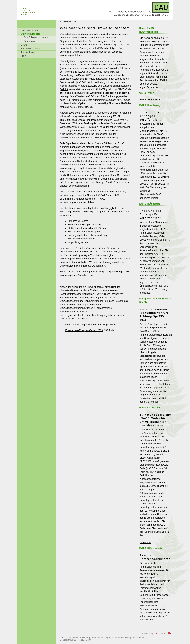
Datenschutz (28, 12)
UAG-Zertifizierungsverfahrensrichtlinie (83, 200)
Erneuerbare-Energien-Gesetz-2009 (84, 330)
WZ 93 (64, 89)
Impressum (27, 10)
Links (24, 56)
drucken (166, 634)
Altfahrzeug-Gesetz (78, 221)
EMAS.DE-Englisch (150, 100)
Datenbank (29, 41)
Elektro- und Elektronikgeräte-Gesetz (87, 228)
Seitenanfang (150, 634)
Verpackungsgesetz (78, 242)
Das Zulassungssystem (36, 37)
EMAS (24, 45)
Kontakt (25, 15)
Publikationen (28, 52)
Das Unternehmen (30, 30)
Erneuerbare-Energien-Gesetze (84, 225)
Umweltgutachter (30, 34)
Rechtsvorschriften (31, 49)
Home (24, 8)
